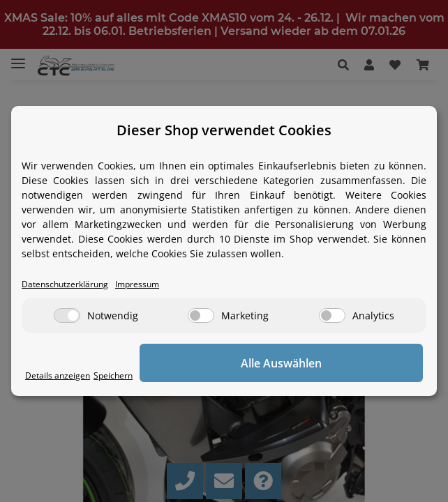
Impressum (144, 284)
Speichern (116, 375)
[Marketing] (201, 315)
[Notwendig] (67, 315)
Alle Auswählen (283, 363)
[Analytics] (332, 315)
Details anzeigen (59, 375)
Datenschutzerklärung (68, 284)
